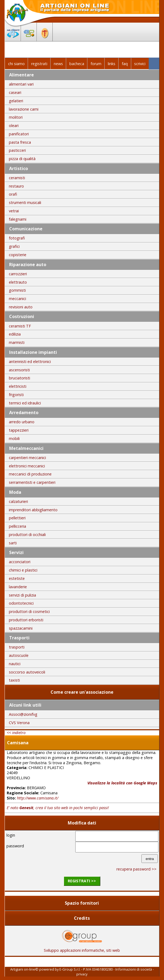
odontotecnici (21, 603)
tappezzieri (19, 430)
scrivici (140, 64)
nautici (15, 664)
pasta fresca (20, 142)
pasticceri (17, 150)
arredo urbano (22, 422)
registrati (39, 64)
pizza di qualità (22, 159)
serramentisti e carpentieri (32, 482)
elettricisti (18, 386)
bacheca (77, 64)
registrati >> (82, 881)
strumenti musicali (25, 202)
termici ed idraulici (25, 403)
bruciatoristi (19, 378)
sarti (13, 543)
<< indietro (16, 733)
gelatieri (16, 101)
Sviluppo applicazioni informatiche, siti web (82, 948)
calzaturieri (18, 501)
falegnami (18, 219)
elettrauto (18, 282)
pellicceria (17, 526)
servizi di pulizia (22, 595)
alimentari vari (21, 84)
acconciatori (20, 562)
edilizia (15, 334)
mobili (14, 438)
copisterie (18, 255)
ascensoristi (19, 370)
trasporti (17, 647)
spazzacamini (21, 628)
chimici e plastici (23, 570)
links (112, 64)
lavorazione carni (24, 109)
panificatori (19, 134)
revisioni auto (21, 307)
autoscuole (19, 655)
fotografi (17, 238)
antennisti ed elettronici (30, 362)
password (15, 846)
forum (96, 64)
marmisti (17, 342)
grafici (14, 246)
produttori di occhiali (27, 535)
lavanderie (18, 587)
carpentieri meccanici (27, 458)
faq (125, 64)
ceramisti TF (20, 326)
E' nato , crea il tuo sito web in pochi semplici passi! (58, 808)
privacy (82, 974)
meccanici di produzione (30, 474)
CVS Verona (19, 723)
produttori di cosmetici (29, 611)
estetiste (17, 578)
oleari (14, 126)
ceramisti (17, 178)
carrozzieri (18, 274)
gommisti (17, 290)
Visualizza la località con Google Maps (122, 783)
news (58, 64)
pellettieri (17, 518)
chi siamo (16, 64)
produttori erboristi (26, 620)
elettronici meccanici (27, 466)
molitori (16, 117)
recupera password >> (136, 869)
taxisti (14, 680)
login (11, 835)
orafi (13, 194)
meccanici (17, 299)
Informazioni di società (134, 969)
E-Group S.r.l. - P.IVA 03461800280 (86, 969)
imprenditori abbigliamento (33, 510)
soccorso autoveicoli (27, 672)
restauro (16, 186)
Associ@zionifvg (23, 714)
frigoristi (16, 395)
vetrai (14, 211)
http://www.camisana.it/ (38, 798)
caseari (15, 92)
